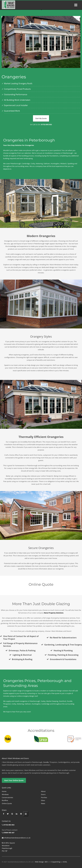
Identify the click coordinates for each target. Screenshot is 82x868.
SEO (46, 862)
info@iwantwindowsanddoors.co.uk (17, 838)
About (43, 791)
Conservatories (7, 797)
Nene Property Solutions (54, 613)
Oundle (46, 762)
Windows (5, 794)
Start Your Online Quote (14, 780)
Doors (43, 794)
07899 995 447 (9, 833)
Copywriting (56, 862)
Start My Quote (41, 118)
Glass (43, 800)
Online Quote (7, 803)
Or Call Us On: (41, 124)
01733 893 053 (9, 825)
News (43, 803)
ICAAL (65, 862)
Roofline (5, 800)
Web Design (39, 862)
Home (4, 791)
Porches (44, 797)
